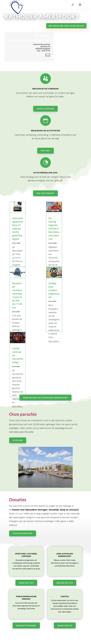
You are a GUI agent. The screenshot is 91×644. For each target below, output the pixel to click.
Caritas (65, 596)
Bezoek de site (65, 583)
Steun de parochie (23, 533)
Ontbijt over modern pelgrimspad (54, 290)
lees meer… (54, 341)
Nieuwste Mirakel (26, 625)
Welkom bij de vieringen (45, 90)
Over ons (18, 440)
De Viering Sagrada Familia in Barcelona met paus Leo (54, 229)
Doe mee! (45, 152)
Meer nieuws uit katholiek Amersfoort (45, 398)
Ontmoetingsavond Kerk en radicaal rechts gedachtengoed (17, 229)
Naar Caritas (65, 625)
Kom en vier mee (45, 110)
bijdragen (19, 514)
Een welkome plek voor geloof (66, 26)
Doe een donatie (45, 195)
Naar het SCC (26, 583)
